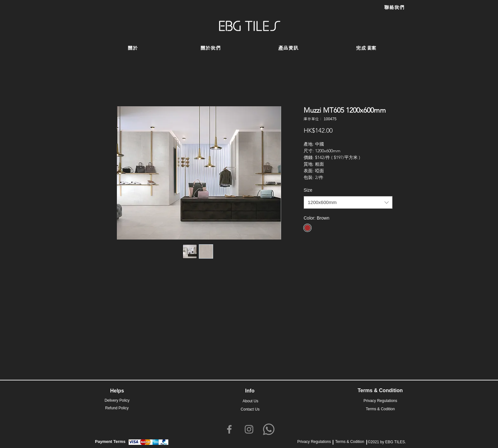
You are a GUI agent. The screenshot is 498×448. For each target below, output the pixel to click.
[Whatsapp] (269, 429)
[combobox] (348, 203)
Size (308, 190)
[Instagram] (249, 429)
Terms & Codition (350, 442)
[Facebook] (229, 429)
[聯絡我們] (394, 8)
